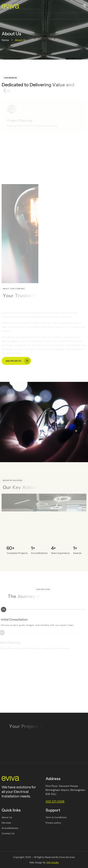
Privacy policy (53, 823)
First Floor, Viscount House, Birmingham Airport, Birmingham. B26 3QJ (66, 790)
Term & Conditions (56, 817)
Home (5, 40)
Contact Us (8, 833)
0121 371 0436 (55, 801)
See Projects (18, 349)
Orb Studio (53, 863)
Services (6, 823)
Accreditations (10, 828)
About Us (7, 817)
